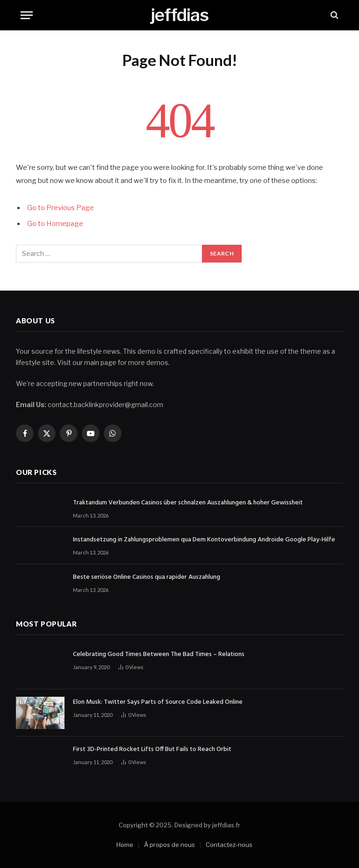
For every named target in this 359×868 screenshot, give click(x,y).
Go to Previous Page (61, 208)
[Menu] (27, 15)
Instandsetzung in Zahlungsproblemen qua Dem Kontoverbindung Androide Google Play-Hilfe (204, 540)
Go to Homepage (55, 224)
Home (125, 845)
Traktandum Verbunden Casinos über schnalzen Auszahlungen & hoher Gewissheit (188, 503)
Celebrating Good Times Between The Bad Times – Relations (159, 655)
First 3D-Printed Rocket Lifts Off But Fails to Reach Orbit (152, 750)
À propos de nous (169, 845)
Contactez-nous (229, 845)
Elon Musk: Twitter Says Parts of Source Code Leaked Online (158, 702)
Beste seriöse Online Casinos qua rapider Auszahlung (147, 577)
